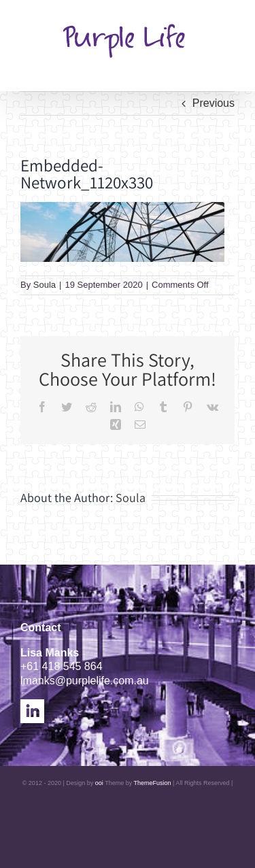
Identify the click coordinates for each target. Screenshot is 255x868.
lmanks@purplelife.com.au (85, 681)
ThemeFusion (153, 783)
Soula (45, 285)
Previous (214, 103)
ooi (99, 783)
